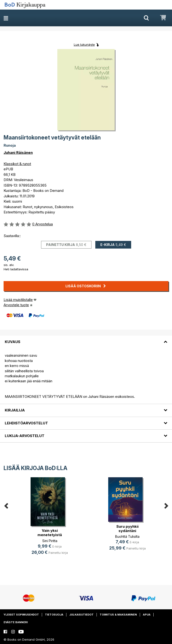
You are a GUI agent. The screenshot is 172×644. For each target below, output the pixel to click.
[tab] (86, 339)
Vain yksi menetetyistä (50, 533)
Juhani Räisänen (18, 153)
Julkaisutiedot (81, 615)
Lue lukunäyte (84, 44)
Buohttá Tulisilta (127, 536)
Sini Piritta (50, 541)
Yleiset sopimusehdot (21, 615)
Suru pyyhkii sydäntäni (127, 529)
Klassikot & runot (17, 164)
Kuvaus (13, 342)
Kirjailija (15, 410)
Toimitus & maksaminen (118, 615)
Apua (147, 615)
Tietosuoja (54, 615)
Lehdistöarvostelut (26, 423)
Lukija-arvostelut (25, 436)
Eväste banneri (16, 622)
